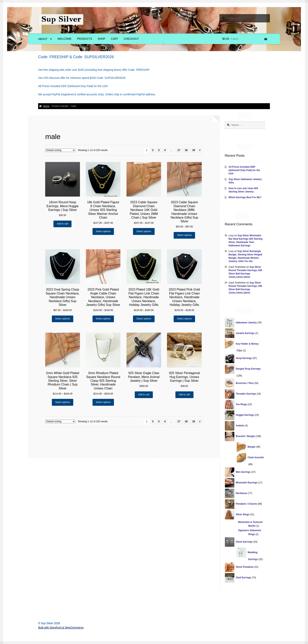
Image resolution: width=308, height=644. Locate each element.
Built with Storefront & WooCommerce (61, 628)
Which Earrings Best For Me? (245, 197)
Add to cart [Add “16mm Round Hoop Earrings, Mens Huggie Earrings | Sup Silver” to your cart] (62, 224)
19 (194, 150)
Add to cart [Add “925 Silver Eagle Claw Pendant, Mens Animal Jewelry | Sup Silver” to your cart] (144, 395)
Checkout (131, 39)
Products (85, 39)
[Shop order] (60, 150)
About (43, 39)
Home (46, 106)
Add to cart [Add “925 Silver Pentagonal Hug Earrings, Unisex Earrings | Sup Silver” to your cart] (184, 395)
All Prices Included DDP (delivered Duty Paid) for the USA (244, 170)
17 (179, 150)
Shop (101, 39)
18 (186, 150)
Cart (115, 39)
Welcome (65, 39)
